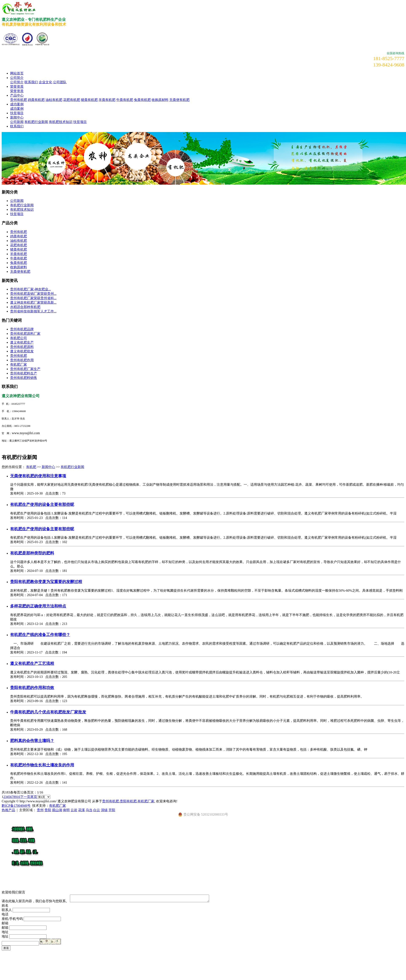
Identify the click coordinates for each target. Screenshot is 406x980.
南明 (66, 810)
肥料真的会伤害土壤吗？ (32, 741)
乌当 (89, 810)
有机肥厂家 (19, 364)
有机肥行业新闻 (36, 122)
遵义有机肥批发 (22, 351)
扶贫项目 (17, 113)
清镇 (104, 810)
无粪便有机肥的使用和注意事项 (38, 476)
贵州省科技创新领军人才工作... (33, 311)
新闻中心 (17, 117)
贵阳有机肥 (128, 801)
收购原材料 (160, 100)
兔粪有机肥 (142, 100)
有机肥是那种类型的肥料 (32, 553)
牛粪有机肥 (125, 100)
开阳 (112, 810)
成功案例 (17, 104)
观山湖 (57, 810)
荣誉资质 (17, 87)
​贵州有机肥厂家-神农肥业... (30, 289)
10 (19, 797)
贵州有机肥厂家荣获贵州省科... (33, 298)
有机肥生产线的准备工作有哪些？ (40, 635)
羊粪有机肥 (107, 100)
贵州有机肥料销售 (24, 378)
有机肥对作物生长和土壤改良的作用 (42, 765)
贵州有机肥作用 (22, 360)
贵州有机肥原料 (22, 347)
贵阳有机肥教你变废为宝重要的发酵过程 (46, 582)
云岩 (74, 810)
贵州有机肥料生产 (24, 373)
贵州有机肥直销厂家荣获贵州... (33, 294)
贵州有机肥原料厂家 (25, 334)
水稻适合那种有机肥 (25, 307)
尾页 (34, 797)
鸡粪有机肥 (36, 100)
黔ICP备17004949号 (16, 806)
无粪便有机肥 (179, 100)
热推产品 (8, 810)
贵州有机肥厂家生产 (25, 369)
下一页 (25, 797)
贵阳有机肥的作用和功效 (32, 688)
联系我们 (31, 82)
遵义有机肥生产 (22, 342)
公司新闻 (17, 122)
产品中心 (17, 95)
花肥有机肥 (72, 100)
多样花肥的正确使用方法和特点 (38, 606)
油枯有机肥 (54, 100)
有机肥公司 (19, 338)
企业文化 (45, 82)
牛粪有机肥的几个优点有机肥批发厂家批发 (48, 712)
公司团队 (60, 82)
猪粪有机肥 (89, 100)
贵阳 (48, 810)
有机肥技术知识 (61, 122)
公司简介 (17, 78)
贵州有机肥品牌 (22, 329)
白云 (97, 810)
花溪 (81, 810)
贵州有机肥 (19, 100)
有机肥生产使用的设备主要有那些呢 (42, 505)
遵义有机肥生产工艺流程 (32, 663)
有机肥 (31, 467)
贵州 (40, 810)
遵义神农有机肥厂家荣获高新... (33, 302)
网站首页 (17, 73)
